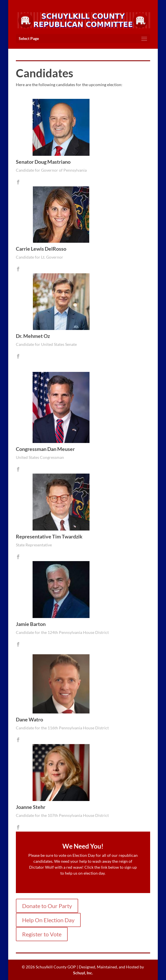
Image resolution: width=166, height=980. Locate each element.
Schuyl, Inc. (83, 973)
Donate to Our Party (47, 906)
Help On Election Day (48, 920)
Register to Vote (42, 934)
